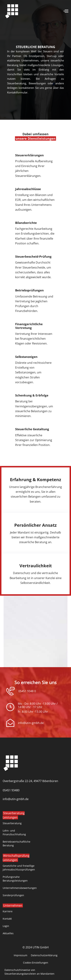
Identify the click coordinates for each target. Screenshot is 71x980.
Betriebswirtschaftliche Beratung (17, 843)
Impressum (21, 955)
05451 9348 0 (27, 691)
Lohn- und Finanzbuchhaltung (14, 832)
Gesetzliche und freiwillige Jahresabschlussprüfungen (19, 868)
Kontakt (7, 919)
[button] (66, 11)
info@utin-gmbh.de (31, 723)
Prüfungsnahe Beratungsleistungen (15, 879)
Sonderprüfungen (13, 895)
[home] (12, 11)
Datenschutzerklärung (44, 955)
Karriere (8, 911)
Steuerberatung (12, 823)
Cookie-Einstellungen (36, 963)
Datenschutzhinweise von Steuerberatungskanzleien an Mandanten (29, 972)
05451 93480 (11, 790)
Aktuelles (8, 933)
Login (6, 926)
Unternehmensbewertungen (20, 888)
